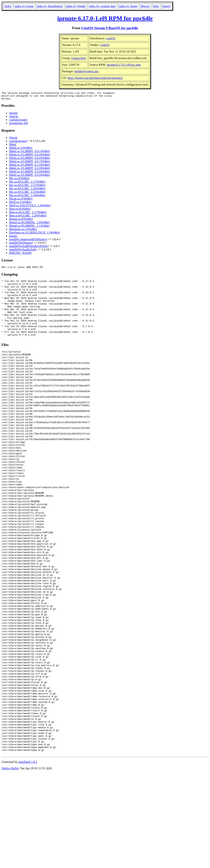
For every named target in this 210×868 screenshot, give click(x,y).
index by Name (128, 6)
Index (8, 6)
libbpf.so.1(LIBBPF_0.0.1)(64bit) (30, 153)
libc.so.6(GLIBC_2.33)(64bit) (27, 194)
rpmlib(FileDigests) (21, 244)
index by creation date (102, 6)
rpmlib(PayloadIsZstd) (23, 251)
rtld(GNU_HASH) (20, 255)
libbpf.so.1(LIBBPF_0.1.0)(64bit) (30, 166)
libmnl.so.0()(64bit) (21, 221)
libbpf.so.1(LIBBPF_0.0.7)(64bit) (30, 163)
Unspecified (78, 58)
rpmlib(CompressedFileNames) (28, 241)
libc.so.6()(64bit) (19, 180)
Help (156, 6)
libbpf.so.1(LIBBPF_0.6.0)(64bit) (30, 177)
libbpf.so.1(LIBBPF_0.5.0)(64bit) (30, 173)
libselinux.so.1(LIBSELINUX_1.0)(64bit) (35, 234)
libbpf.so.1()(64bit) (21, 149)
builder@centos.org (86, 71)
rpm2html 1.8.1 (28, 857)
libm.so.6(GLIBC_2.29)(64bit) (28, 217)
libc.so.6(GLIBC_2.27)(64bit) (27, 187)
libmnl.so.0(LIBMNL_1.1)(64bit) (29, 227)
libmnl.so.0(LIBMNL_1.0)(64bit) (29, 224)
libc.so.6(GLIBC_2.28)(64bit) (27, 190)
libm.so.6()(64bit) (20, 210)
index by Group (24, 6)
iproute (13, 115)
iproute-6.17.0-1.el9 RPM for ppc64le (105, 18)
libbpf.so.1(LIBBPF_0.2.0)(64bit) (30, 170)
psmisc (13, 238)
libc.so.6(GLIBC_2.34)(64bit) (27, 197)
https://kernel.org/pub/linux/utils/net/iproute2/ (95, 78)
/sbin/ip (14, 118)
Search (166, 6)
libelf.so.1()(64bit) (20, 204)
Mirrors (145, 6)
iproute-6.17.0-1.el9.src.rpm (124, 65)
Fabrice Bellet (10, 863)
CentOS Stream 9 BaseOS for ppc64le (110, 28)
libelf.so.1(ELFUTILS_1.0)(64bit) (30, 207)
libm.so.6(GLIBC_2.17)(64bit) (28, 214)
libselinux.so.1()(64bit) (23, 231)
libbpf (13, 146)
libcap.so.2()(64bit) (21, 200)
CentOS (111, 38)
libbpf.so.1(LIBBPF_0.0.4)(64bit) (30, 156)
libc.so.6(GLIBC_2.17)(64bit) (27, 183)
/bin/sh (13, 139)
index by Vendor (76, 6)
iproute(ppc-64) (18, 125)
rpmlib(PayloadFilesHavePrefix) (29, 248)
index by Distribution (50, 6)
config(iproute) (18, 121)
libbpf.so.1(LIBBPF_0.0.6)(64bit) (30, 160)
